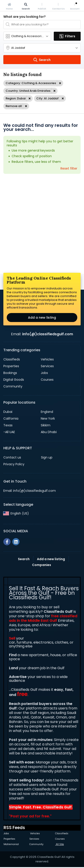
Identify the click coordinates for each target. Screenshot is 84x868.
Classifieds (12, 359)
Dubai (8, 412)
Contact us (12, 457)
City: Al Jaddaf (47, 98)
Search (24, 559)
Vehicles (47, 359)
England (47, 412)
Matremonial (11, 844)
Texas (8, 425)
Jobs (44, 373)
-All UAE (9, 432)
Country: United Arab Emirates (28, 91)
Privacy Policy (14, 464)
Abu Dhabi (49, 432)
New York (48, 418)
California (11, 418)
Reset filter (69, 168)
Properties (11, 366)
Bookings (10, 373)
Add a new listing (42, 318)
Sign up (47, 457)
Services (47, 366)
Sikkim (46, 425)
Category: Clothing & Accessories (31, 83)
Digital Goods (14, 380)
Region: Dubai (16, 98)
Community (13, 386)
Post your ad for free (30, 816)
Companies (42, 565)
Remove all (14, 106)
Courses (47, 380)
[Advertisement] (42, 224)
